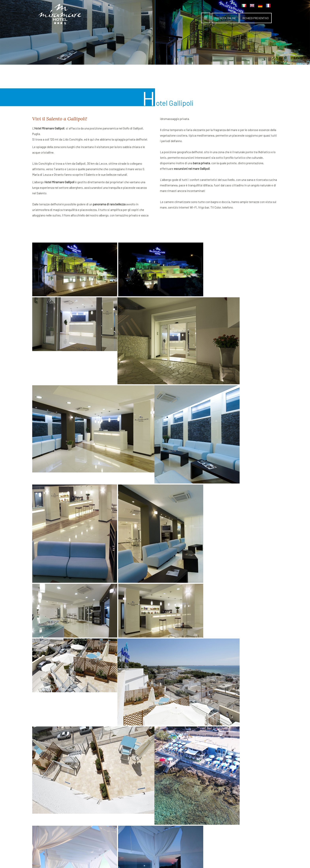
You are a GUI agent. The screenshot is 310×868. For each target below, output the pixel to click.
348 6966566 (235, 808)
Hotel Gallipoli (151, 788)
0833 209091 (236, 803)
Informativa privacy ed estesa (164, 851)
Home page (149, 782)
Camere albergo (190, 788)
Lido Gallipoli (188, 793)
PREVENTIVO (256, 18)
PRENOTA (225, 18)
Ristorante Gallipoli (192, 799)
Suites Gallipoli (189, 782)
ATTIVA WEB (159, 858)
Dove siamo (150, 793)
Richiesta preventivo (156, 799)
